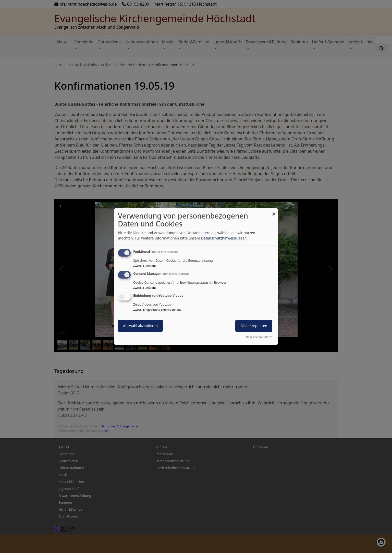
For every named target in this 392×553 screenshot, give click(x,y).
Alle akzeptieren (254, 326)
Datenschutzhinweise (219, 238)
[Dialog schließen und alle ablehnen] (274, 212)
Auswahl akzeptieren (140, 326)
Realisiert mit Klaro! (259, 337)
